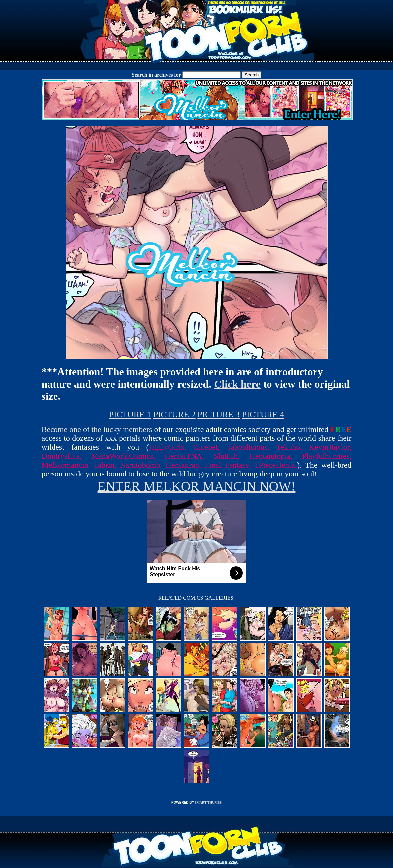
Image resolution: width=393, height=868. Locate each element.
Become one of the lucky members (97, 429)
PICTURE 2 (174, 415)
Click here (237, 384)
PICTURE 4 (263, 415)
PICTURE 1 (130, 415)
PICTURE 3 (219, 415)
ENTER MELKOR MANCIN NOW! (197, 486)
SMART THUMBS (208, 802)
